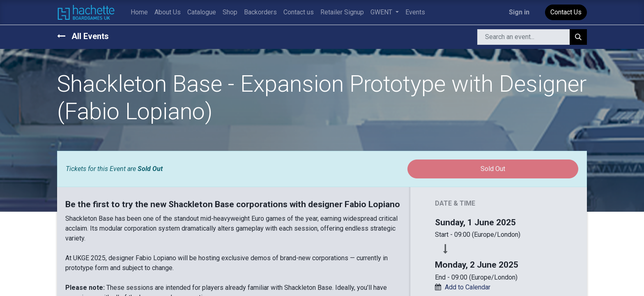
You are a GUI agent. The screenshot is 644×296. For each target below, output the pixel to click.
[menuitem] (139, 12)
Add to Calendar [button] (468, 287)
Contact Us (566, 12)
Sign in (519, 12)
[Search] (578, 37)
